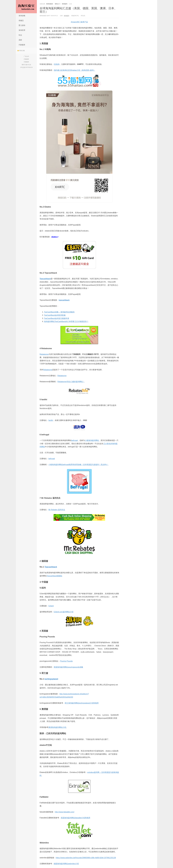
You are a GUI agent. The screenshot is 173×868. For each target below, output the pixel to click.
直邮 (20, 40)
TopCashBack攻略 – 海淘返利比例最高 (59, 312)
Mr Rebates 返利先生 (57, 510)
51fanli (51, 606)
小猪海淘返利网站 (92, 440)
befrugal (75, 440)
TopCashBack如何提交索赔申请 (57, 318)
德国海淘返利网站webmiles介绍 (66, 864)
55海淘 (57, 64)
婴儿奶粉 (22, 25)
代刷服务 (26, 62)
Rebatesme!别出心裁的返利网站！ (71, 382)
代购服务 (22, 45)
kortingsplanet (51, 679)
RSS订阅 (21, 51)
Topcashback (45, 279)
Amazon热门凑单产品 (79, 22)
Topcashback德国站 (54, 576)
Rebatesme (44, 354)
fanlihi (51, 420)
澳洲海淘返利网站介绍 (57, 727)
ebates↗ (55, 237)
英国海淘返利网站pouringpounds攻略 (68, 667)
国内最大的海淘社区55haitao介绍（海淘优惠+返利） (75, 70)
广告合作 (26, 56)
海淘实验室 (26, 7)
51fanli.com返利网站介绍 (64, 612)
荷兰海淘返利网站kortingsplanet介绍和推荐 (82, 703)
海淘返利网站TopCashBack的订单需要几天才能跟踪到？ (66, 321)
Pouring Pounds (66, 661)
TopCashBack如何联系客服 (55, 315)
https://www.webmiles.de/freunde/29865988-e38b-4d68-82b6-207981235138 (86, 858)
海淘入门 (57, 4)
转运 (20, 35)
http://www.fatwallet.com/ (65, 812)
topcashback (64, 300)
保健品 (21, 20)
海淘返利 (65, 4)
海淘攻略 (22, 16)
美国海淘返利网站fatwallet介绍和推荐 (76, 818)
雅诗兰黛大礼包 (26, 65)
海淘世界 (22, 30)
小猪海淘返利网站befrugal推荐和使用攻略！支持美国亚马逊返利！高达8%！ (79, 465)
